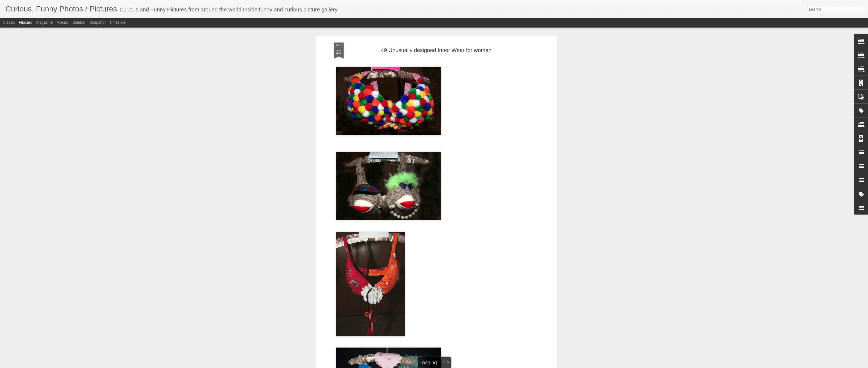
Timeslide (117, 22)
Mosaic (62, 22)
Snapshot (97, 22)
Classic (9, 22)
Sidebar (79, 22)
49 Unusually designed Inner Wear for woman (436, 50)
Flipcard (26, 22)
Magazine (45, 22)
